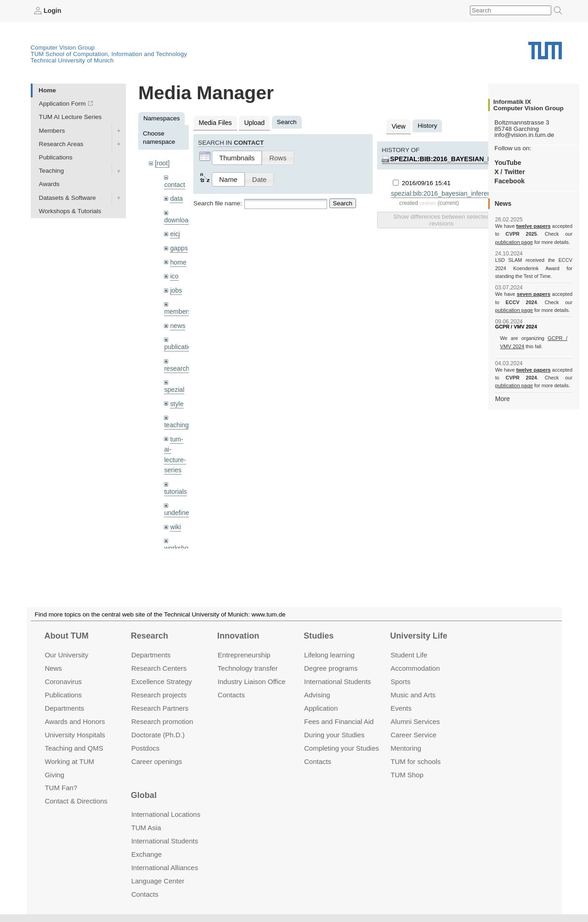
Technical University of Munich (72, 60)
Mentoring (406, 748)
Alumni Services (415, 721)
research (176, 363)
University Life (419, 636)
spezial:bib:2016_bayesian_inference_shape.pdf (475, 158)
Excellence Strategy (162, 682)
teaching (176, 419)
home (178, 259)
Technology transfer (248, 668)
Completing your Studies (342, 748)
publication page (513, 242)
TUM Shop (407, 774)
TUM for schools (416, 761)
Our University (66, 655)
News (53, 668)
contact (174, 184)
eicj (175, 232)
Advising (317, 695)
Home (47, 90)
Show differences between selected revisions (441, 218)
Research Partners (160, 708)
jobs (176, 286)
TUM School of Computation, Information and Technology (109, 54)
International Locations (166, 814)
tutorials (175, 483)
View (398, 126)
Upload (252, 122)
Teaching (51, 171)
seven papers (534, 294)
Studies (319, 636)
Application (321, 708)
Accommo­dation (415, 668)
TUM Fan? (61, 788)
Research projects (159, 695)
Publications (56, 157)
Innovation (238, 636)
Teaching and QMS (74, 748)
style (176, 398)
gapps (178, 246)
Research (150, 636)
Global (144, 795)
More (502, 398)
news (177, 321)
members (177, 308)
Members (52, 130)
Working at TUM (69, 761)
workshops (179, 539)
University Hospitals (75, 734)
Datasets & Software (68, 197)
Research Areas (61, 144)
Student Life (409, 655)
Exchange (147, 854)
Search (343, 203)
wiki (175, 518)
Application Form (62, 104)
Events (401, 708)
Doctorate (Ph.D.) (158, 734)
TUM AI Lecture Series (71, 117)
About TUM (66, 636)
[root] (162, 163)
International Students (337, 682)
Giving (54, 774)
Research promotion (162, 721)
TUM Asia (146, 828)
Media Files (215, 122)
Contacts (231, 695)
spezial (174, 384)
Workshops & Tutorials (70, 211)
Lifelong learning (329, 655)
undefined (178, 504)
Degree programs (331, 668)
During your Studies (334, 734)
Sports (400, 682)
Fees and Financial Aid (339, 721)
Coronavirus (63, 682)
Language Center (158, 881)
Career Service (413, 734)
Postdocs (146, 748)
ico (174, 273)
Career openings (157, 761)
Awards (49, 184)
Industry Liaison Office (252, 682)
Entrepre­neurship (244, 655)
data (176, 197)
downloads (179, 218)
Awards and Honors (75, 721)
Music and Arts (413, 695)
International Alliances (165, 868)
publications (181, 342)
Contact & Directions (76, 801)
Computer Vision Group (63, 47)
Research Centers (159, 668)
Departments (64, 708)
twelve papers (534, 226)
